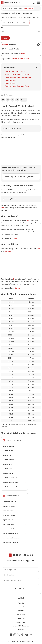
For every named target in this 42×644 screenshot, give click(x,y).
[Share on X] (12, 100)
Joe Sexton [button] (9, 95)
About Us (21, 603)
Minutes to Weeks (8, 23)
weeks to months (14, 460)
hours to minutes (14, 524)
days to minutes (14, 520)
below (23, 53)
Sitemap (21, 630)
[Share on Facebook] (8, 100)
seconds (8, 251)
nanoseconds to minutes (14, 542)
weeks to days (14, 464)
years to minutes (14, 511)
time (3, 208)
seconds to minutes (14, 529)
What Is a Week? (11, 80)
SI (14, 279)
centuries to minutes (14, 502)
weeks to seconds (14, 473)
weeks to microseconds (14, 482)
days (28, 220)
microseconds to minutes (14, 538)
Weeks (20, 8)
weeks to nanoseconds (14, 487)
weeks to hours (14, 469)
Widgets (21, 611)
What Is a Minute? (12, 83)
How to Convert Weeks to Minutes (17, 74)
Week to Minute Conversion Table (17, 86)
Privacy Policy (21, 622)
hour (38, 249)
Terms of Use (21, 618)
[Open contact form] (38, 45)
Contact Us (21, 607)
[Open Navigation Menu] (39, 3)
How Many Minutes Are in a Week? (19, 77)
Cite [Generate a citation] (24, 100)
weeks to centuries (14, 446)
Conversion (9, 8)
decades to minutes (14, 506)
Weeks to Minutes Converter (15, 72)
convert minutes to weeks (21, 59)
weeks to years (14, 455)
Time (15, 8)
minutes (17, 288)
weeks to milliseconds (14, 478)
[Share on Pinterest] (17, 100)
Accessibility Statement (21, 626)
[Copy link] (3, 100)
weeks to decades (14, 451)
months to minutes (14, 515)
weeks (16, 238)
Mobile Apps (21, 615)
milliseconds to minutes (14, 533)
